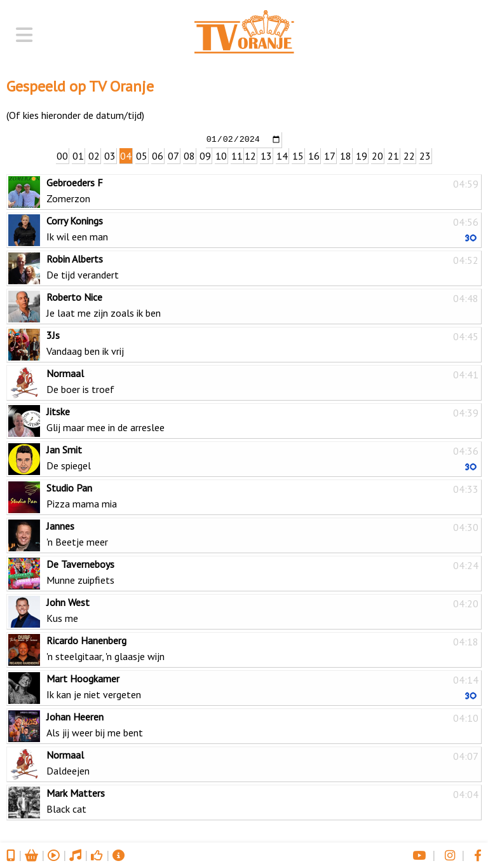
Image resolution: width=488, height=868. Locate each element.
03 (110, 155)
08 (189, 155)
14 (282, 155)
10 (221, 155)
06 (158, 155)
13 (266, 155)
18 (346, 155)
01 (78, 155)
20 (377, 155)
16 (314, 155)
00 (62, 155)
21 (393, 155)
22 (409, 155)
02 (94, 155)
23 (425, 155)
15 (298, 155)
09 (205, 155)
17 (330, 155)
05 (142, 155)
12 (250, 155)
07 (173, 155)
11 (237, 155)
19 (362, 155)
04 (126, 155)
